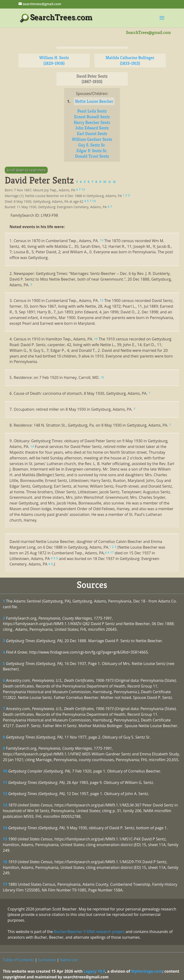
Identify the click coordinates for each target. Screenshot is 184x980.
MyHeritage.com (147, 971)
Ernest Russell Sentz (92, 117)
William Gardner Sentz (92, 139)
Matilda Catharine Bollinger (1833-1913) (130, 60)
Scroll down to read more (26, 170)
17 (5, 884)
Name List (69, 960)
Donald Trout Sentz (92, 156)
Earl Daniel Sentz (92, 134)
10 (5, 771)
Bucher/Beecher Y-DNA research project (89, 932)
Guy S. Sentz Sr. (92, 145)
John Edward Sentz (92, 128)
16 (5, 862)
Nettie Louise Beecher (94, 101)
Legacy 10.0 (94, 971)
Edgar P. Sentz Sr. (92, 151)
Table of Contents (18, 960)
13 (5, 805)
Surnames (47, 960)
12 (5, 794)
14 (5, 828)
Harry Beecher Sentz (92, 122)
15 (5, 839)
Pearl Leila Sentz (92, 111)
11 (5, 782)
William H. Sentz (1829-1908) (54, 60)
